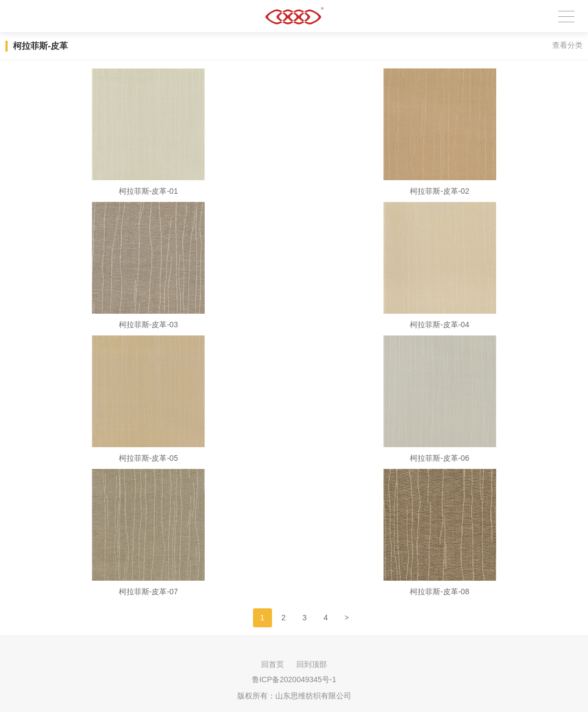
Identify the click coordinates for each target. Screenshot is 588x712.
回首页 (273, 664)
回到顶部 (312, 664)
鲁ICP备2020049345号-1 (294, 679)
